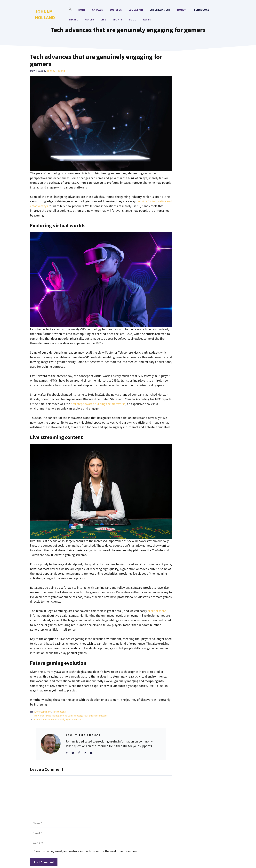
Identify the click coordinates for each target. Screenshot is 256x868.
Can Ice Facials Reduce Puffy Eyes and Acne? (59, 719)
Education (136, 10)
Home (82, 10)
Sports (118, 20)
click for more (157, 611)
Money (181, 10)
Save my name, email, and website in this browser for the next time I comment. (86, 851)
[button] (70, 10)
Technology (201, 10)
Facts (147, 20)
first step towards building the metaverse (98, 404)
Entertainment (160, 10)
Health (89, 20)
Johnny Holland (45, 15)
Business (116, 10)
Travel (73, 20)
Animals (98, 10)
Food (133, 20)
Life (103, 20)
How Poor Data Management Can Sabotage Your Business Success (71, 716)
